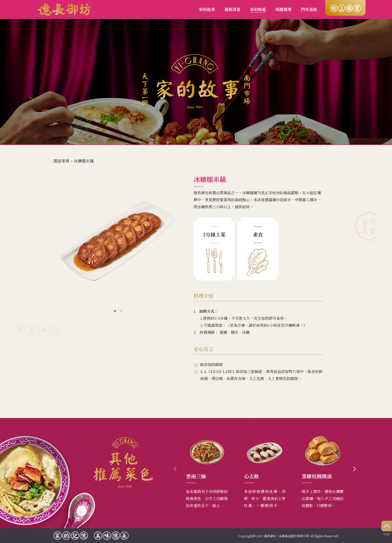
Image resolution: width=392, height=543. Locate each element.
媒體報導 (283, 9)
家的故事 (207, 9)
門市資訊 (309, 9)
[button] (115, 311)
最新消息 (232, 9)
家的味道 (258, 9)
